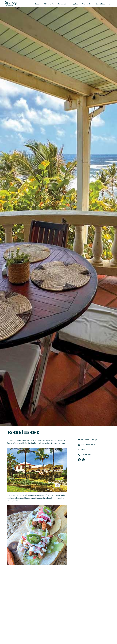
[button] (49, 4)
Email (83, 450)
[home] (10, 4)
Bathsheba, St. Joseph (89, 440)
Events (38, 4)
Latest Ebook (101, 4)
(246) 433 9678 (86, 455)
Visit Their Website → (89, 445)
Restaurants (62, 4)
